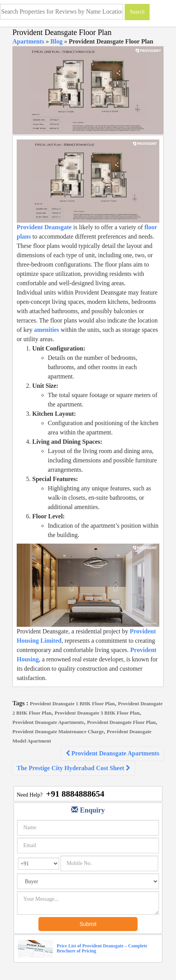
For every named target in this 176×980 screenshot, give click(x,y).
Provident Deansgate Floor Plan (121, 722)
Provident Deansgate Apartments (48, 722)
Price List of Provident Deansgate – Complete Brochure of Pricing (102, 948)
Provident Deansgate (44, 227)
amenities (46, 330)
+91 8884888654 (75, 794)
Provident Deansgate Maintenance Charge (58, 732)
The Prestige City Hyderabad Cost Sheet (73, 768)
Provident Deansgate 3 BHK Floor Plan (97, 713)
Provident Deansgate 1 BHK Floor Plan (72, 704)
